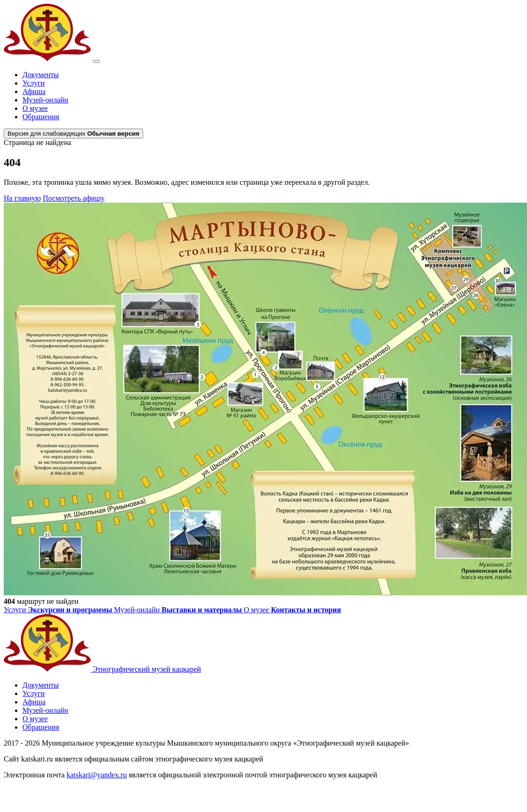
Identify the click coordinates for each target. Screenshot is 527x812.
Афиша (34, 91)
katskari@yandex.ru (97, 775)
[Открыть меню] (96, 61)
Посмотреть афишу (74, 198)
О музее (35, 108)
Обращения (41, 117)
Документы (41, 75)
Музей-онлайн (45, 100)
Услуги (34, 83)
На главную (22, 198)
